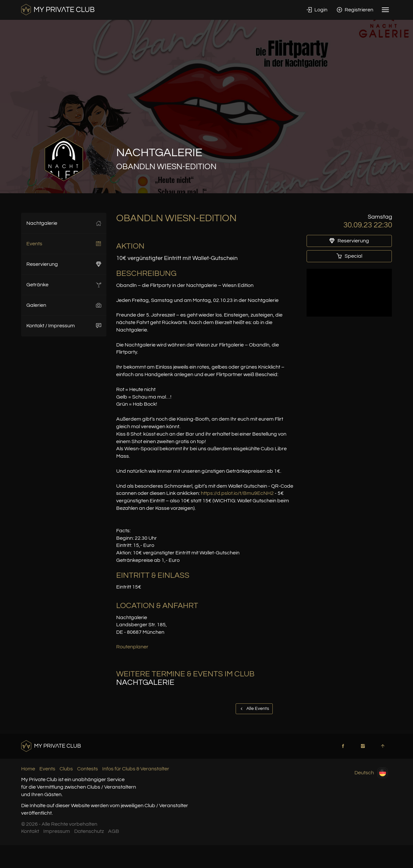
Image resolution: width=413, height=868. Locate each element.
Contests (88, 769)
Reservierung (64, 264)
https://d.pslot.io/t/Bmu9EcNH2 (237, 493)
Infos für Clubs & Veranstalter (136, 769)
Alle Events (254, 709)
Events (64, 244)
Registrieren (355, 10)
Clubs (66, 769)
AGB (114, 831)
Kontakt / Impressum (64, 326)
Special (349, 256)
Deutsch (371, 773)
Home (28, 769)
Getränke (64, 285)
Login (317, 10)
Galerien (64, 305)
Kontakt (30, 831)
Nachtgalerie (64, 223)
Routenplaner (132, 647)
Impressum (57, 831)
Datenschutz (89, 831)
